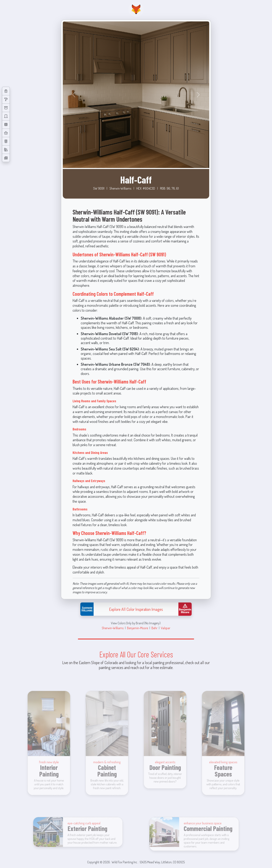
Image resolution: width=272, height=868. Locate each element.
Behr (154, 628)
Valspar (166, 628)
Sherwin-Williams (113, 628)
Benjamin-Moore (138, 628)
